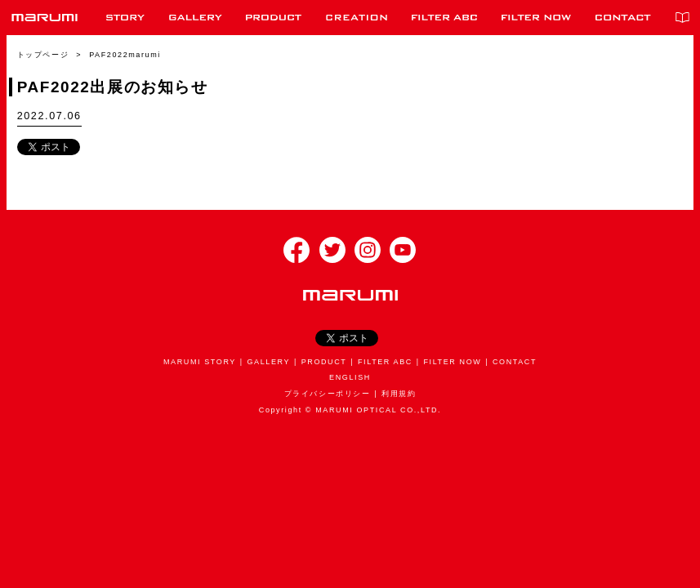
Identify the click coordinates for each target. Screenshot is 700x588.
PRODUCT (324, 362)
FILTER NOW (452, 362)
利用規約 (399, 394)
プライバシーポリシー (328, 394)
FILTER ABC (385, 362)
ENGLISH (350, 377)
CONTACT (515, 362)
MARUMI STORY (200, 362)
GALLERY (269, 362)
